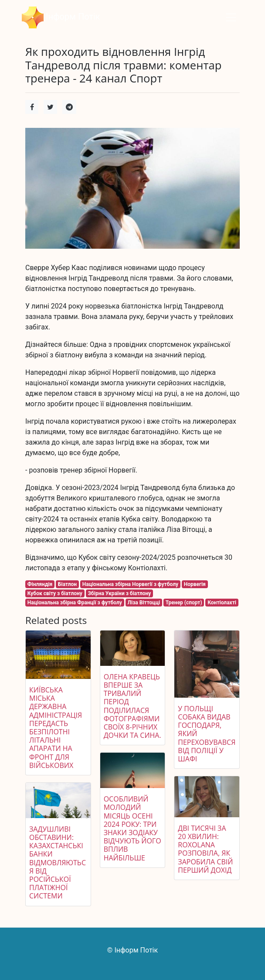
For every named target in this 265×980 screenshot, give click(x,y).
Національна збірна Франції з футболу (75, 603)
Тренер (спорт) (184, 603)
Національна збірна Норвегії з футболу (130, 584)
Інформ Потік (61, 17)
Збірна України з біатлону (119, 593)
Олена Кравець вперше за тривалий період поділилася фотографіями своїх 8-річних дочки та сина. (132, 706)
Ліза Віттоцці (144, 603)
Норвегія (195, 584)
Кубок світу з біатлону (55, 593)
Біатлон (67, 584)
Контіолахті (222, 603)
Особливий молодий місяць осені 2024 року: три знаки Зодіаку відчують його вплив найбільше (132, 828)
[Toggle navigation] (231, 17)
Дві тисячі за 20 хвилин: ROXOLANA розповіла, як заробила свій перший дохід (205, 849)
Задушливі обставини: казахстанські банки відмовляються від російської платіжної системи (58, 863)
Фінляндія (40, 584)
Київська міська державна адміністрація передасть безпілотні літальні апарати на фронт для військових (56, 728)
